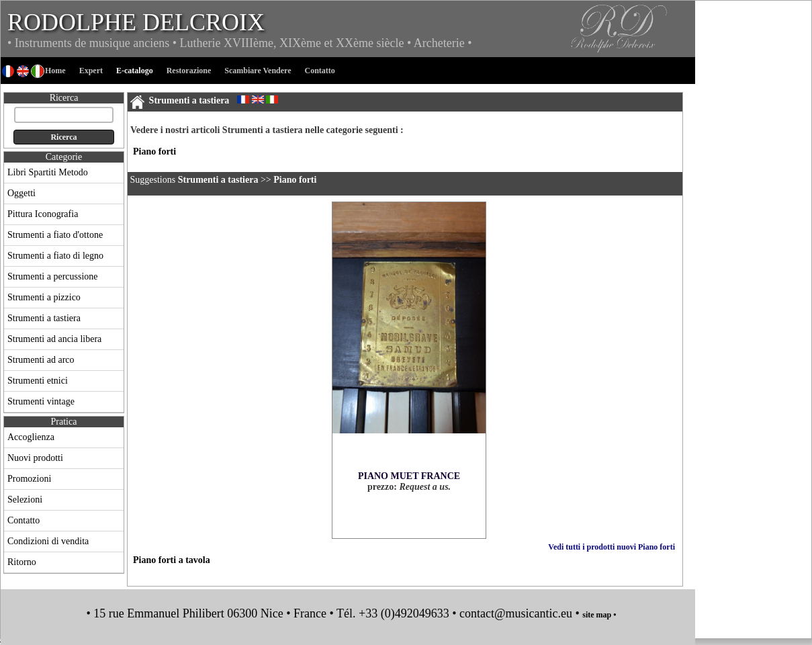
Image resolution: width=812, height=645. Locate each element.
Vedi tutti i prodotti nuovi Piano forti (612, 547)
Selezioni (25, 500)
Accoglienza (31, 437)
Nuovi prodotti (35, 458)
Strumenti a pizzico (44, 297)
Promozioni (29, 479)
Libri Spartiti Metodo (48, 172)
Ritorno (22, 562)
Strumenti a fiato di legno (55, 256)
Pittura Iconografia (43, 214)
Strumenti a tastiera (44, 318)
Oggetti (21, 193)
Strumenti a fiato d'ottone (55, 235)
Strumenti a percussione (53, 276)
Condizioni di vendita (48, 541)
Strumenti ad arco (41, 360)
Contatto (24, 520)
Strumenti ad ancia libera (54, 339)
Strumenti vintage (41, 401)
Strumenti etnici (38, 381)
